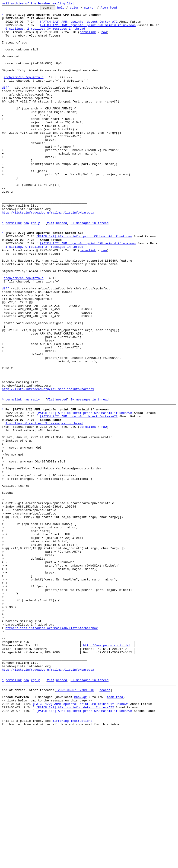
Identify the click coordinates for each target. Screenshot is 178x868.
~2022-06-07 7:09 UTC (75, 823)
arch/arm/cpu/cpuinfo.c (24, 92)
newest (105, 823)
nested (62, 267)
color (81, 9)
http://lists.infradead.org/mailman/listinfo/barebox (48, 254)
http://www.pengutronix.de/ (107, 771)
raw (104, 37)
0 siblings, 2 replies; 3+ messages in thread (45, 33)
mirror (97, 9)
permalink (88, 37)
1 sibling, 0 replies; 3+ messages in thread (44, 294)
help (68, 9)
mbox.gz (81, 831)
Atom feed (116, 9)
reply (35, 267)
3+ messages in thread (89, 267)
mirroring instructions (72, 859)
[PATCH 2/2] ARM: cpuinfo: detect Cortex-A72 (79, 25)
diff (5, 104)
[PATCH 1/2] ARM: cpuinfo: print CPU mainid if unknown (88, 29)
